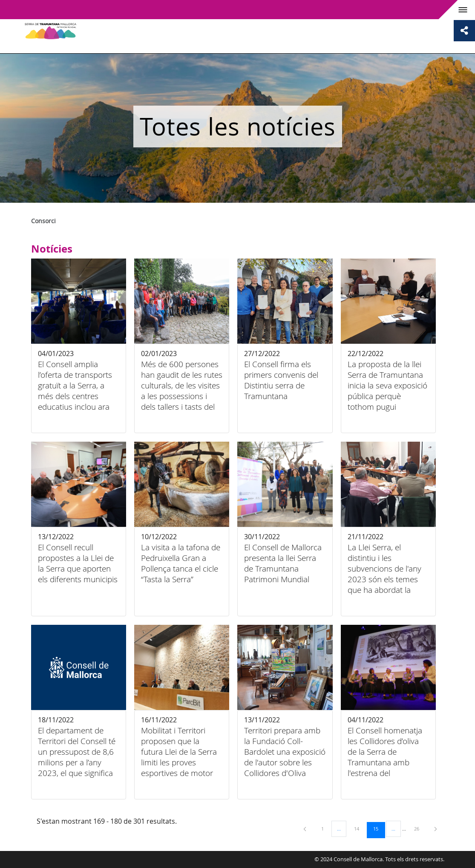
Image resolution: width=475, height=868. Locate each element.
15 (379, 828)
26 (420, 828)
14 (360, 828)
